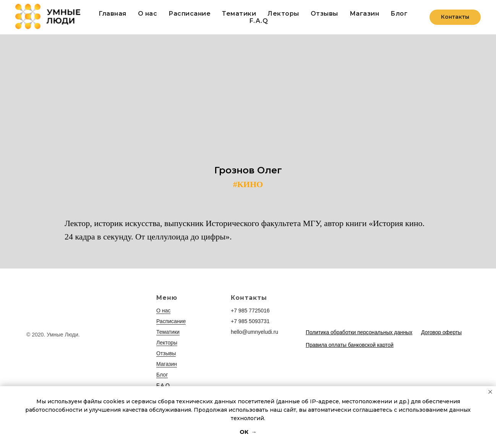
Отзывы (324, 14)
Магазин (167, 364)
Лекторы (283, 14)
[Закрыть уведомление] (490, 392)
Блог (399, 14)
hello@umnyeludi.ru (254, 332)
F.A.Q (259, 21)
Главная (113, 14)
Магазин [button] (365, 14)
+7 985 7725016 (250, 311)
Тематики (239, 14)
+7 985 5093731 (250, 321)
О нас (148, 14)
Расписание (190, 14)
